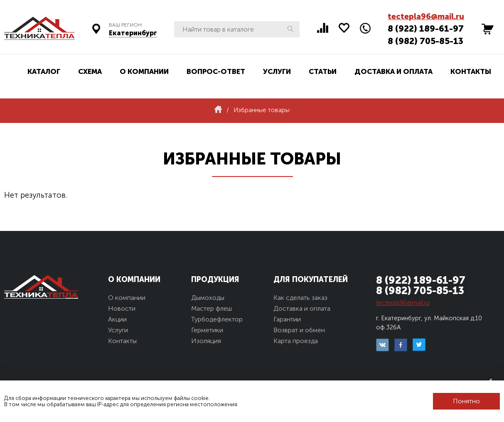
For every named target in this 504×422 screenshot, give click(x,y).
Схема (90, 71)
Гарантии (287, 319)
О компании (144, 71)
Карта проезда (296, 341)
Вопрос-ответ (216, 71)
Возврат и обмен (299, 330)
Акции (117, 319)
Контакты (471, 71)
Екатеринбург (133, 33)
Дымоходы (208, 298)
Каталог (44, 71)
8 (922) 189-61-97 (426, 28)
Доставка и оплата (393, 71)
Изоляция (206, 341)
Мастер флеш (211, 308)
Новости (122, 308)
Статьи (323, 71)
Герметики (207, 330)
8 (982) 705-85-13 (425, 41)
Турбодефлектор (217, 319)
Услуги (277, 71)
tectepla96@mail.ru (426, 16)
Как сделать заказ (300, 298)
